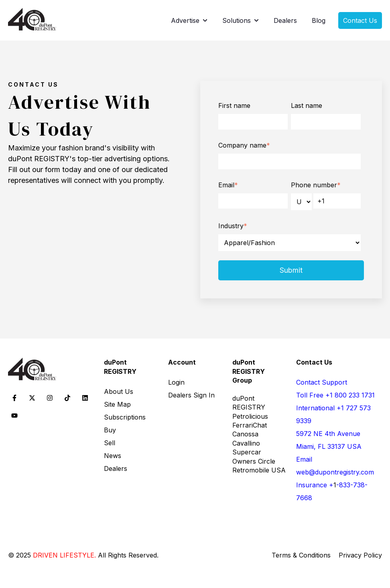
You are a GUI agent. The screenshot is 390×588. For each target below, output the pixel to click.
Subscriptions (125, 417)
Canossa (245, 434)
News (113, 456)
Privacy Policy (360, 555)
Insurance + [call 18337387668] (315, 485)
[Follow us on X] (32, 398)
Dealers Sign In (191, 395)
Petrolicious (250, 416)
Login (176, 382)
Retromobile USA (259, 470)
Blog (319, 20)
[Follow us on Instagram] (50, 398)
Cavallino (246, 443)
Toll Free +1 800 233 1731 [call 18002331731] (335, 395)
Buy (110, 430)
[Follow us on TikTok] (67, 398)
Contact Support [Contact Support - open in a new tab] (322, 382)
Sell (110, 443)
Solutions (237, 20)
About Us (119, 391)
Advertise (185, 20)
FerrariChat (250, 425)
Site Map (117, 404)
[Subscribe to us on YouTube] (14, 416)
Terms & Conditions (301, 555)
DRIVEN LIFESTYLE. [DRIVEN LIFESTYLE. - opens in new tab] (64, 555)
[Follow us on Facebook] (14, 398)
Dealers (285, 20)
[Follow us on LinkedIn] (85, 398)
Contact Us (360, 20)
